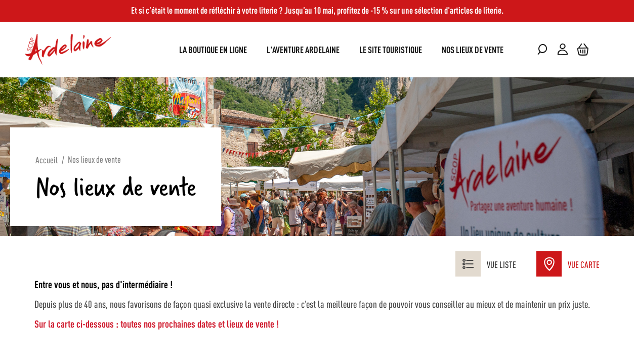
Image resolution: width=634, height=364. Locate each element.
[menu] (317, 49)
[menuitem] (213, 49)
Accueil (47, 159)
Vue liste (486, 264)
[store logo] (68, 50)
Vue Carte (568, 264)
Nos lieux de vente (94, 159)
